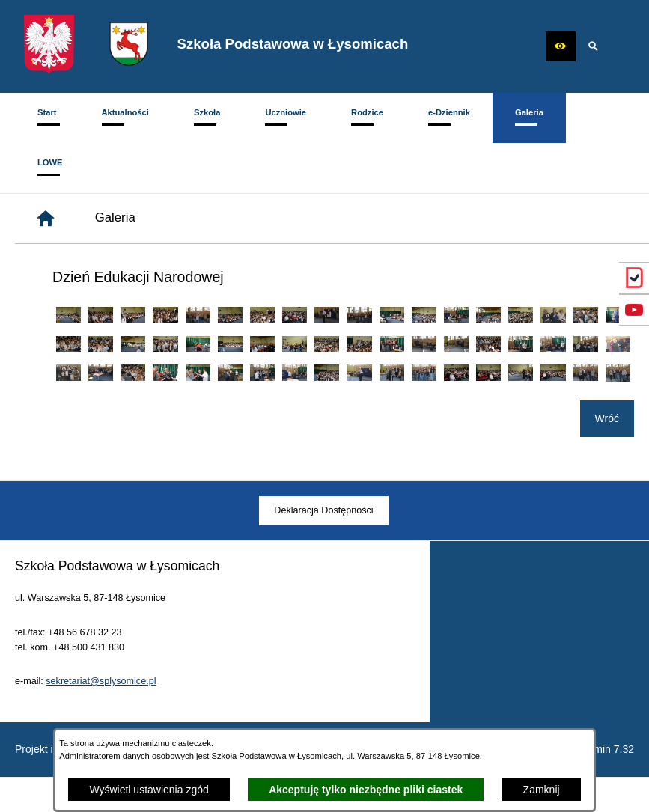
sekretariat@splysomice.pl (101, 703)
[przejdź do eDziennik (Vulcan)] (634, 278)
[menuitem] (47, 118)
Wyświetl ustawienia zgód (149, 790)
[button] (561, 46)
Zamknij (542, 790)
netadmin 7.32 (601, 749)
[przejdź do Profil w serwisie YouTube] (634, 310)
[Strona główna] (46, 219)
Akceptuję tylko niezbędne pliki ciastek (366, 790)
